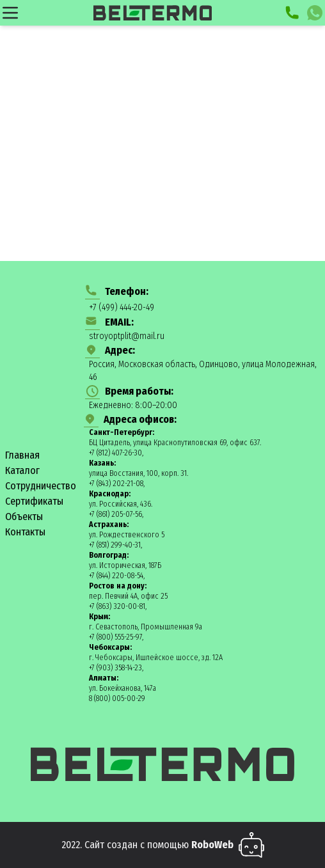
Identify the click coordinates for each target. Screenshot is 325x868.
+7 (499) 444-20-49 (122, 307)
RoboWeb (212, 845)
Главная (22, 455)
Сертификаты (34, 501)
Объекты (24, 517)
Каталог (22, 470)
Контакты (25, 532)
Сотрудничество (41, 486)
